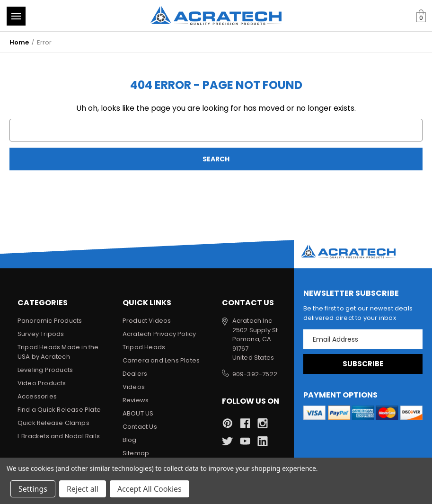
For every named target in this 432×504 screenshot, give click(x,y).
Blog (130, 440)
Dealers (135, 374)
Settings (33, 489)
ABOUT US (138, 413)
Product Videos (147, 321)
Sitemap (136, 453)
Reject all (83, 489)
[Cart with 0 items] (421, 16)
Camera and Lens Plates (161, 360)
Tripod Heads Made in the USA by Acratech (58, 352)
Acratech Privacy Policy (159, 334)
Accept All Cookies (150, 489)
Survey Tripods (41, 334)
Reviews (136, 400)
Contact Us (140, 427)
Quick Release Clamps (53, 423)
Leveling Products (45, 370)
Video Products (42, 383)
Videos (134, 387)
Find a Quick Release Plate (59, 410)
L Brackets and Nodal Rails (59, 436)
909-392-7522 (255, 374)
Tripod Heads (144, 347)
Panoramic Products (50, 321)
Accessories (37, 396)
